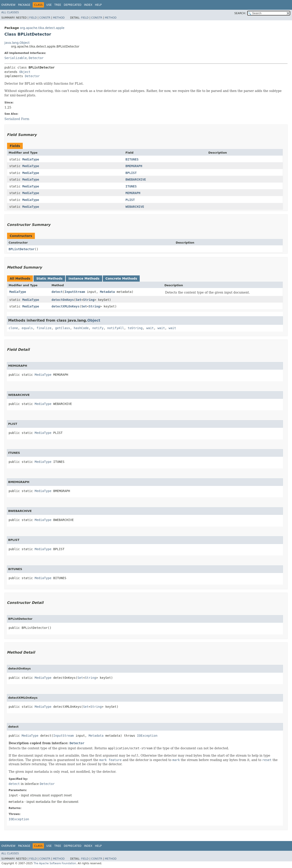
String (89, 300)
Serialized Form (17, 119)
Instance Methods (84, 279)
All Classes (10, 12)
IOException (147, 736)
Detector (36, 58)
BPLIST (131, 173)
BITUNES (132, 159)
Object (25, 72)
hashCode (81, 328)
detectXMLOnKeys (66, 306)
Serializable (16, 58)
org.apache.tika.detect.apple (42, 28)
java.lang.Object (17, 43)
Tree (58, 5)
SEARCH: (240, 13)
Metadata (107, 292)
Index (88, 5)
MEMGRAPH (133, 193)
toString (135, 328)
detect (57, 292)
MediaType (31, 159)
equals (27, 328)
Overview (8, 5)
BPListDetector (22, 249)
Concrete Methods (121, 279)
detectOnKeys (63, 300)
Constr (45, 18)
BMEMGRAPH (134, 166)
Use (49, 5)
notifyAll (116, 328)
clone (13, 328)
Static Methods (49, 279)
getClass (63, 328)
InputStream (75, 292)
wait (150, 328)
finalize (44, 328)
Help (98, 5)
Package (24, 5)
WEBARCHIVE (135, 207)
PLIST (130, 200)
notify (98, 328)
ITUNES (131, 186)
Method (59, 18)
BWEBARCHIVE (136, 179)
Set (78, 300)
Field (33, 18)
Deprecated (73, 5)
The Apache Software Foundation (55, 863)
